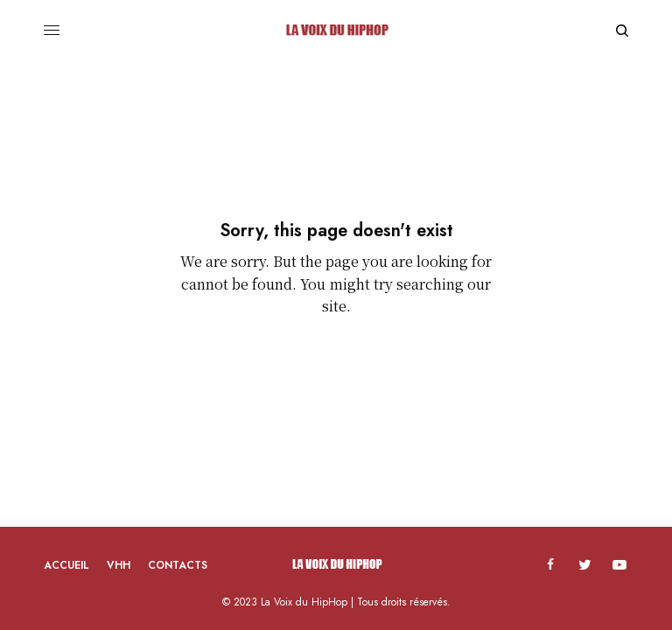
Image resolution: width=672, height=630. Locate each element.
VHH (119, 565)
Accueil (66, 565)
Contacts (178, 565)
